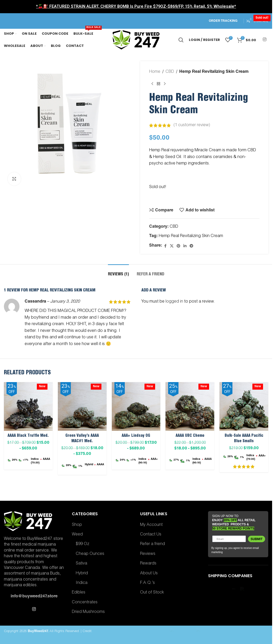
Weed (77, 535)
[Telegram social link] (191, 246)
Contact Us (151, 535)
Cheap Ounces (90, 554)
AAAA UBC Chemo (190, 436)
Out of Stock (152, 593)
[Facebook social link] (165, 246)
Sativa (81, 564)
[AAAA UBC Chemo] (190, 406)
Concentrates (85, 603)
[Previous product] (152, 84)
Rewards (148, 564)
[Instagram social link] (265, 40)
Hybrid (82, 574)
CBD (170, 72)
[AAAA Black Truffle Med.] (28, 406)
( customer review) (192, 125)
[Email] (229, 539)
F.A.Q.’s (147, 583)
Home (155, 72)
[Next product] (165, 84)
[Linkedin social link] (185, 246)
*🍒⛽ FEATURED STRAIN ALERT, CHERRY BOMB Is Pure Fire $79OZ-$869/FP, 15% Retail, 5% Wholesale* (136, 6)
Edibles (79, 593)
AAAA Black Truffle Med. (28, 436)
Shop (77, 525)
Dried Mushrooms (88, 612)
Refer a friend (153, 544)
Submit (257, 539)
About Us (149, 574)
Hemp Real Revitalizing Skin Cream (191, 236)
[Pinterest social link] (178, 246)
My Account (151, 525)
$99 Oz (82, 544)
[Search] (181, 40)
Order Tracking (223, 21)
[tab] (118, 272)
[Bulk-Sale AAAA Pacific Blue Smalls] (244, 406)
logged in (174, 302)
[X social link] (172, 246)
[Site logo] (136, 40)
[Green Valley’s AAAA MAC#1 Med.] (82, 406)
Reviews (148, 554)
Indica (82, 583)
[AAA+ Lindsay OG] (136, 406)
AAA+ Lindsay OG (136, 436)
